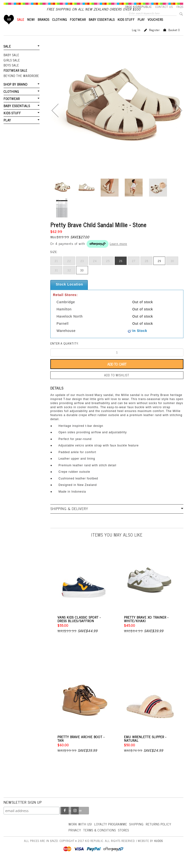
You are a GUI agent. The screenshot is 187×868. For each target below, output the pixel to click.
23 (82, 269)
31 (56, 278)
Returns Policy (82, 838)
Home (9, 28)
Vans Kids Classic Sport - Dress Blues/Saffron (79, 626)
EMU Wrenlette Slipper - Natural (145, 746)
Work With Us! (81, 832)
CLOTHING (60, 28)
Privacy (104, 838)
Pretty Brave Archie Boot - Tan (81, 746)
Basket (174, 38)
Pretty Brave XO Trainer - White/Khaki (146, 626)
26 (121, 269)
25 (108, 269)
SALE (21, 28)
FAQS (180, 7)
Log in (136, 38)
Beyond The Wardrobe (21, 83)
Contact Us (164, 7)
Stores (154, 838)
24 (95, 269)
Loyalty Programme (112, 832)
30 (172, 269)
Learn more (118, 251)
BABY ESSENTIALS (102, 28)
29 (159, 269)
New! (31, 28)
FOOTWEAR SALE (15, 78)
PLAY (141, 28)
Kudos (159, 848)
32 (69, 278)
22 (69, 269)
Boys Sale (11, 73)
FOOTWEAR (78, 28)
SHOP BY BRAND (15, 91)
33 (82, 278)
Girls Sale (12, 68)
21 (56, 269)
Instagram (75, 818)
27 (134, 269)
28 (147, 269)
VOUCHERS (155, 28)
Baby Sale (11, 63)
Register (154, 38)
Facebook (65, 818)
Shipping (139, 832)
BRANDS (44, 28)
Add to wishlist (117, 383)
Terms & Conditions (129, 838)
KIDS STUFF (126, 28)
